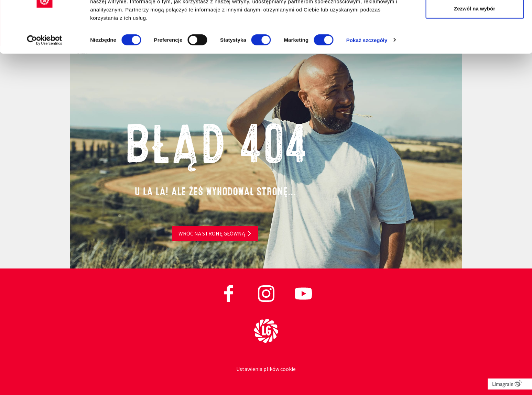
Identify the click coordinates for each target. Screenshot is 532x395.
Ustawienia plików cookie (266, 369)
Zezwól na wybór (475, 41)
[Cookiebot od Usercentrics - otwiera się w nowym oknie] (45, 72)
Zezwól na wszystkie (475, 18)
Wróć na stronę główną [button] (212, 233)
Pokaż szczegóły (367, 72)
